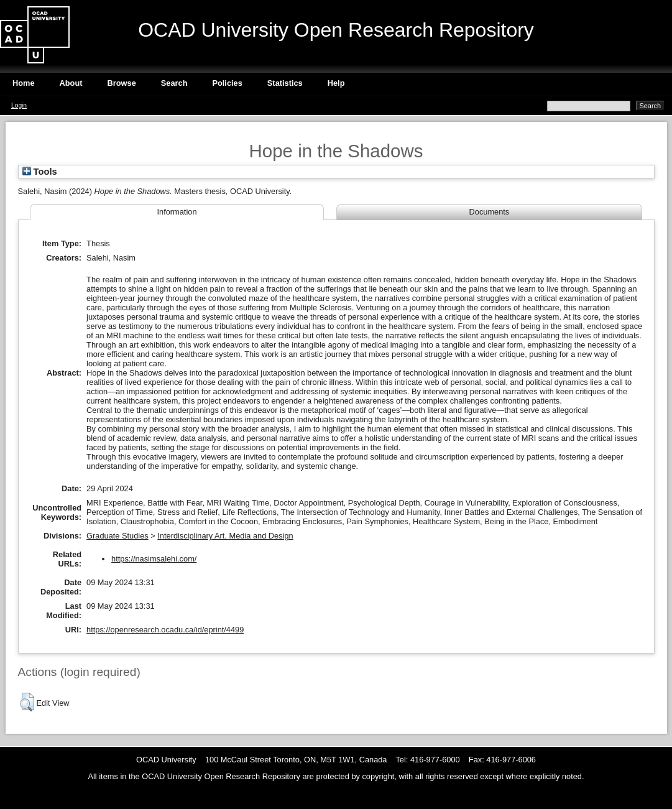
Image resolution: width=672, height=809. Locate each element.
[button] (27, 702)
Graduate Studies (117, 536)
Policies (227, 83)
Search (174, 83)
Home (24, 83)
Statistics (285, 83)
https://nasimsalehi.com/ (154, 559)
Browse (122, 83)
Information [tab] (177, 212)
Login (19, 105)
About (71, 83)
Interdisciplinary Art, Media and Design (225, 536)
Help (336, 83)
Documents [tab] (490, 212)
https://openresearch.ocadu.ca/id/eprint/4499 (165, 630)
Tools (40, 172)
